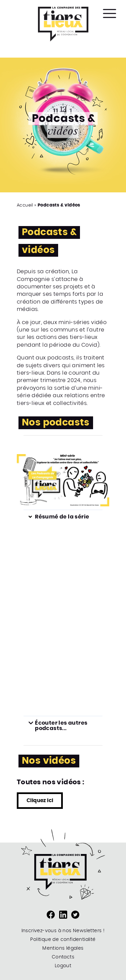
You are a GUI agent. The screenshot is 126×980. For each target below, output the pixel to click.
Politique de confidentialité (63, 940)
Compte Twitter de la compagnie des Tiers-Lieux (75, 915)
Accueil (25, 205)
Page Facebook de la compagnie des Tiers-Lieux (51, 915)
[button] (63, 517)
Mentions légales (63, 948)
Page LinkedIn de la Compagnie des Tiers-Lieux (63, 915)
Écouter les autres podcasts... (61, 726)
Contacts (63, 957)
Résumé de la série (62, 517)
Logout (63, 966)
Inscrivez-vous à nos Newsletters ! (63, 931)
